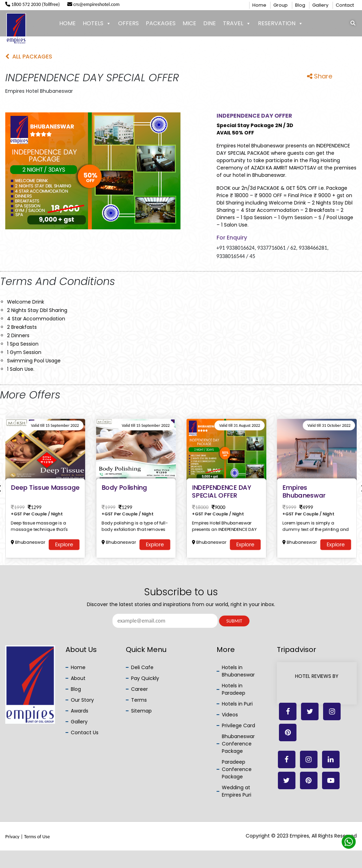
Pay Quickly (145, 678)
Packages (161, 23)
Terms (139, 700)
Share (320, 76)
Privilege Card (238, 725)
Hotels (97, 23)
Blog (300, 5)
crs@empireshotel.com (93, 4)
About (78, 678)
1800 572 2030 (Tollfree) (33, 4)
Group (281, 5)
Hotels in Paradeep (234, 689)
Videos (230, 715)
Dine (210, 23)
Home (259, 5)
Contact (345, 5)
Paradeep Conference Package (237, 769)
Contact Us (85, 732)
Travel (237, 23)
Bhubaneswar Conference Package (238, 744)
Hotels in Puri (237, 704)
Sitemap (141, 711)
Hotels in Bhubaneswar (238, 671)
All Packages (29, 57)
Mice (189, 23)
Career (139, 689)
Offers (128, 23)
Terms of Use (37, 837)
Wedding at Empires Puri (237, 791)
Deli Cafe (142, 667)
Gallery (320, 5)
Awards (80, 711)
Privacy (12, 837)
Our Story (82, 700)
